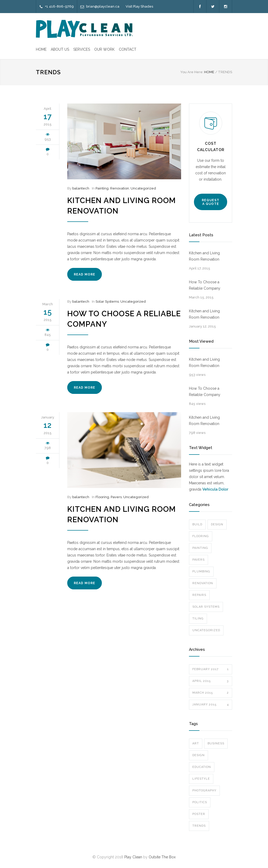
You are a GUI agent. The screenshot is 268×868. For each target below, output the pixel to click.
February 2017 (211, 669)
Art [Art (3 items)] (196, 743)
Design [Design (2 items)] (199, 755)
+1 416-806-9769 (59, 6)
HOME (41, 49)
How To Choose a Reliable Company (205, 285)
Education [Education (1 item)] (202, 767)
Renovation (120, 188)
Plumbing (201, 571)
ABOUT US (60, 49)
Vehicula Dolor (215, 489)
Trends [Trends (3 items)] (199, 826)
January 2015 (211, 705)
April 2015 (211, 681)
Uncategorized (143, 188)
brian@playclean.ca (103, 6)
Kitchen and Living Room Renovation (204, 256)
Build (197, 524)
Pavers (116, 497)
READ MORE (85, 274)
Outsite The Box (162, 857)
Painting (102, 188)
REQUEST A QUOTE (211, 202)
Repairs (199, 595)
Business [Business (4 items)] (216, 743)
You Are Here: (192, 72)
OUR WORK (104, 49)
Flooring (102, 497)
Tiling (198, 619)
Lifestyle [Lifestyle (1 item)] (201, 779)
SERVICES (82, 49)
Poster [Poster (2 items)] (199, 814)
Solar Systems (107, 301)
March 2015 (211, 693)
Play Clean (133, 857)
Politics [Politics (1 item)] (200, 802)
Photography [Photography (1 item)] (204, 791)
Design (217, 524)
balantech (81, 188)
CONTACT (128, 49)
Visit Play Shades (139, 6)
